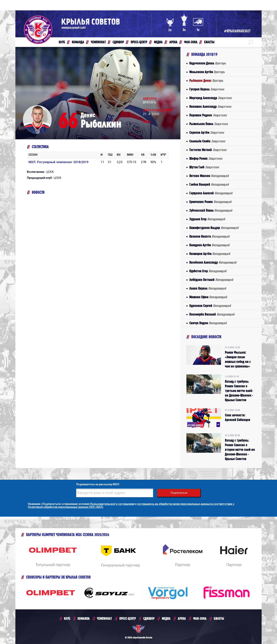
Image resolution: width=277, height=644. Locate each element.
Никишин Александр (210, 106)
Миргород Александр (210, 98)
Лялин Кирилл (208, 288)
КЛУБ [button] (62, 42)
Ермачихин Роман (210, 202)
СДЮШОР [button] (118, 42)
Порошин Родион (208, 115)
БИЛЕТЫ (219, 619)
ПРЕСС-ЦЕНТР (128, 619)
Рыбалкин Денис (206, 81)
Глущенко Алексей (211, 193)
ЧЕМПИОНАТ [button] (98, 42)
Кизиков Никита (209, 236)
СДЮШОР (149, 619)
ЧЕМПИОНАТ (104, 619)
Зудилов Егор (207, 219)
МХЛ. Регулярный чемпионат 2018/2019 (58, 162)
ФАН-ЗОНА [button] (191, 42)
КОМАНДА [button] (78, 42)
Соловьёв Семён (207, 141)
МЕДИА (166, 619)
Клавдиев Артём (209, 245)
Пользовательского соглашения (112, 504)
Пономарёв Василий (212, 314)
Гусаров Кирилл (207, 89)
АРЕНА (182, 619)
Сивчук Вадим (208, 323)
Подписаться (179, 493)
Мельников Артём (207, 72)
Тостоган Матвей (208, 150)
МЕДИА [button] (158, 42)
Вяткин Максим (209, 176)
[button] (251, 42)
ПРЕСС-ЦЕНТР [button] (139, 42)
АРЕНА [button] (173, 42)
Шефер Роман (206, 158)
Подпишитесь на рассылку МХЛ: (98, 484)
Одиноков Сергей (210, 306)
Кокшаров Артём (210, 254)
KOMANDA (84, 619)
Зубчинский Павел (211, 210)
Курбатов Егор (208, 271)
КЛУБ (67, 619)
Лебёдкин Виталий (211, 280)
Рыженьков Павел (209, 124)
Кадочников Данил (208, 63)
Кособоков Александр (213, 262)
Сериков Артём (207, 132)
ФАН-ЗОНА (200, 619)
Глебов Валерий (209, 184)
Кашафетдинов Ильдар (214, 228)
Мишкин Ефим (208, 297)
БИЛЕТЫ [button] (209, 42)
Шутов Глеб (204, 167)
